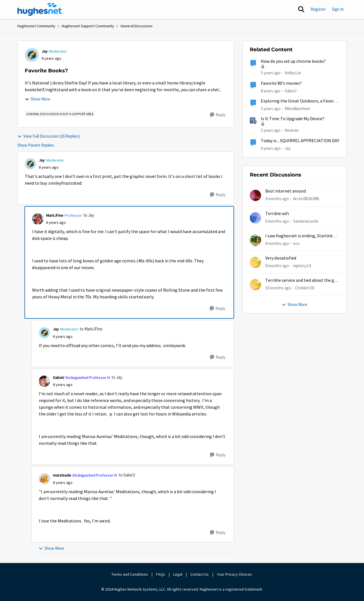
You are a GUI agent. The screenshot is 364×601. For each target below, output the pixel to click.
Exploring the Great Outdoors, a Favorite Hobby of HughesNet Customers (300, 101)
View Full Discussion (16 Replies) (49, 136)
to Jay (89, 215)
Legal (178, 574)
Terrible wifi (277, 214)
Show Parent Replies (36, 145)
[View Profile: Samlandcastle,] (255, 218)
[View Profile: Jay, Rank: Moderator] (32, 55)
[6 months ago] (277, 221)
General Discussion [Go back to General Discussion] (136, 26)
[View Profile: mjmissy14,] (255, 262)
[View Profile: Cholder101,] (255, 285)
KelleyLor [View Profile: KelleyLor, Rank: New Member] (293, 73)
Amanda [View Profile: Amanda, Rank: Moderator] (292, 130)
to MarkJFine (91, 329)
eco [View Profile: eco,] (296, 243)
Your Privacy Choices (235, 574)
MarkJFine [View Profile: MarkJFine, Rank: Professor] (55, 215)
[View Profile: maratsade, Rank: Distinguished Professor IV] (44, 479)
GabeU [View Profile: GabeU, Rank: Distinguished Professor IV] (59, 377)
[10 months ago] (278, 288)
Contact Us (200, 574)
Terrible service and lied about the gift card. (302, 281)
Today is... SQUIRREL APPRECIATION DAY (300, 141)
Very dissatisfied (281, 258)
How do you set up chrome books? (293, 61)
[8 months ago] (277, 244)
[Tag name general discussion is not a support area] (60, 114)
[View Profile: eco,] (255, 240)
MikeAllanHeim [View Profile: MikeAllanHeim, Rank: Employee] (297, 109)
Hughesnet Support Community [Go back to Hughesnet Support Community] (88, 26)
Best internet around (286, 191)
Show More (38, 99)
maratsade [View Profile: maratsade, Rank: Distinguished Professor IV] (62, 475)
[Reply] (218, 115)
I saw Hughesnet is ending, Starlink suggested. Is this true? (299, 236)
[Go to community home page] (41, 9)
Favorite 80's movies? (281, 83)
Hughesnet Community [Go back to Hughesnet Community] (36, 26)
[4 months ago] (277, 199)
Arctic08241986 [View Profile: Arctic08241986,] (306, 199)
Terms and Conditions (130, 574)
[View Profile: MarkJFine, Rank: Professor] (38, 219)
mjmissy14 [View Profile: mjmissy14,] (302, 266)
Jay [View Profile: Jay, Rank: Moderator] (45, 51)
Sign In (338, 9)
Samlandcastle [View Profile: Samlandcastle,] (306, 221)
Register (318, 9)
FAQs (161, 574)
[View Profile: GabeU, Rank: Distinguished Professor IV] (44, 381)
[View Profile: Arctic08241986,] (255, 195)
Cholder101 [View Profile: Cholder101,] (305, 288)
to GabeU (127, 475)
